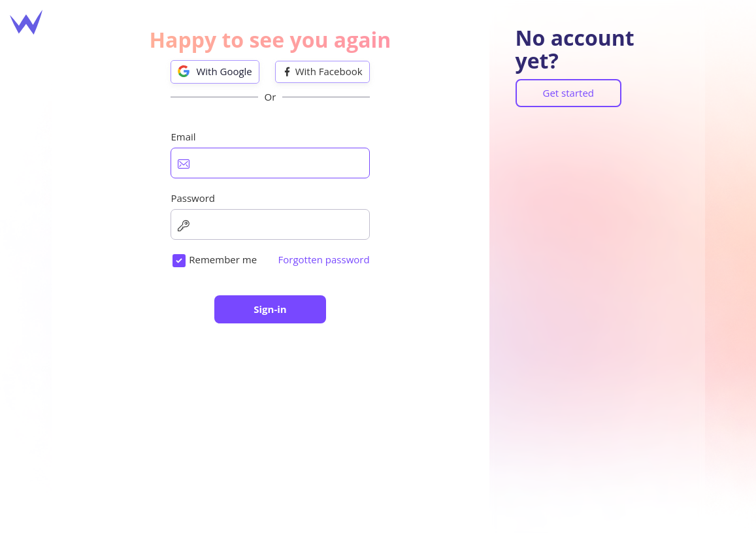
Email (183, 137)
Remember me (223, 259)
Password (193, 198)
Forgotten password (324, 259)
